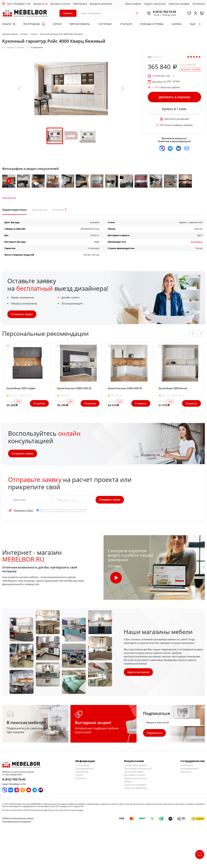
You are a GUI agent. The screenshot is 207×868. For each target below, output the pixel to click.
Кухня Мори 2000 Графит (21, 388)
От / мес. (162, 76)
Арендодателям (190, 768)
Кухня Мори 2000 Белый (173, 388)
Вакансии (186, 772)
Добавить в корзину (174, 97)
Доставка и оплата (60, 4)
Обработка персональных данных (18, 818)
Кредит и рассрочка (155, 4)
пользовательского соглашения (73, 509)
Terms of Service (71, 810)
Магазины (41, 4)
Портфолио (82, 772)
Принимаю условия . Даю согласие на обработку (64, 510)
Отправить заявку (22, 314)
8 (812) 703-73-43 (164, 12)
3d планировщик (134, 772)
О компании (82, 765)
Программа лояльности (138, 768)
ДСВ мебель (197, 242)
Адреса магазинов (138, 672)
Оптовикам (199, 4)
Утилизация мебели (135, 765)
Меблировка (80, 4)
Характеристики (14, 210)
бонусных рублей (166, 87)
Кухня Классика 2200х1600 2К (125, 388)
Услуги (79, 775)
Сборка (128, 781)
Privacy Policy (54, 810)
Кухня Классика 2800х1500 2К (74, 388)
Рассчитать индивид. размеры (174, 125)
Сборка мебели (133, 4)
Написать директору (136, 788)
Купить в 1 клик (174, 109)
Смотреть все (9, 198)
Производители (84, 768)
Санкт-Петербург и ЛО (19, 4)
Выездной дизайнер (101, 4)
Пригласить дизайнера (174, 119)
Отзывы (59, 210)
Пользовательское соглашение (17, 821)
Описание (39, 210)
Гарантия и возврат (179, 4)
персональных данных (76, 511)
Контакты (81, 778)
